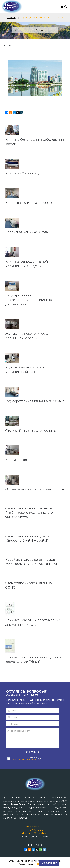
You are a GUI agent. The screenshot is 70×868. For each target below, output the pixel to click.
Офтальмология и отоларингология (35, 489)
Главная (11, 18)
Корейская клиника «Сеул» (27, 232)
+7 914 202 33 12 (35, 830)
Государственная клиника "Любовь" (35, 401)
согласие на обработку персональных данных (33, 759)
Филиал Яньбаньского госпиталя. (33, 430)
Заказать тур (49, 863)
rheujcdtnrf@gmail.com (35, 833)
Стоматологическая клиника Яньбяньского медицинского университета (29, 513)
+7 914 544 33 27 (35, 827)
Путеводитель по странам (36, 18)
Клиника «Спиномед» (23, 173)
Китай (60, 18)
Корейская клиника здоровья (29, 203)
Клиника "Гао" (17, 460)
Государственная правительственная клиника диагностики (29, 300)
